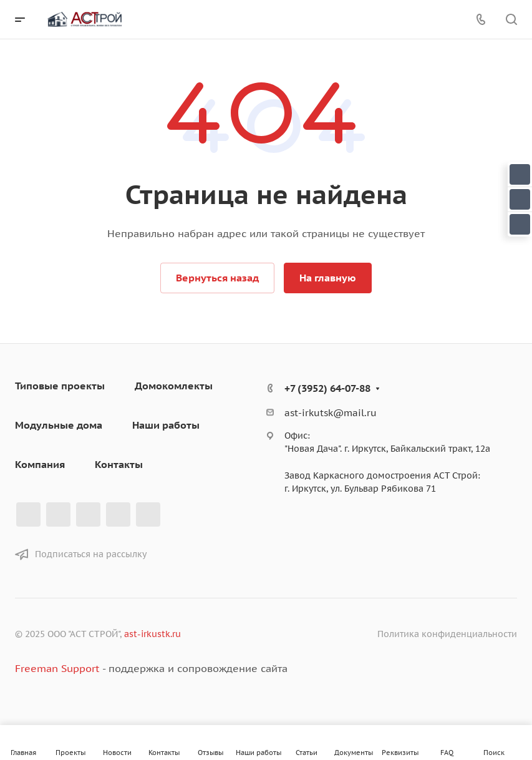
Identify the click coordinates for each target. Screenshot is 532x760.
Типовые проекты (60, 386)
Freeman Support (57, 668)
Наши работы (166, 425)
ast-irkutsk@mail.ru (331, 413)
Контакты (119, 464)
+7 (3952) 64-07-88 (327, 388)
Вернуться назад (217, 278)
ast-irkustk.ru (152, 634)
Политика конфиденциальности (447, 634)
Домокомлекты (174, 386)
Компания (40, 464)
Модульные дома (59, 425)
